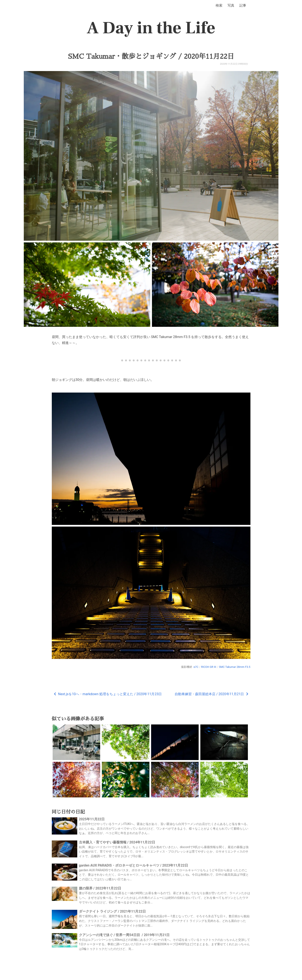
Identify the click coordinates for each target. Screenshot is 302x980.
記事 (243, 5)
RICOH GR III (209, 667)
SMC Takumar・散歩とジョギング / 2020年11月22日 (151, 56)
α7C (196, 667)
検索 (219, 5)
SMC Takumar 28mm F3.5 (235, 667)
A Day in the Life (151, 28)
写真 (231, 5)
